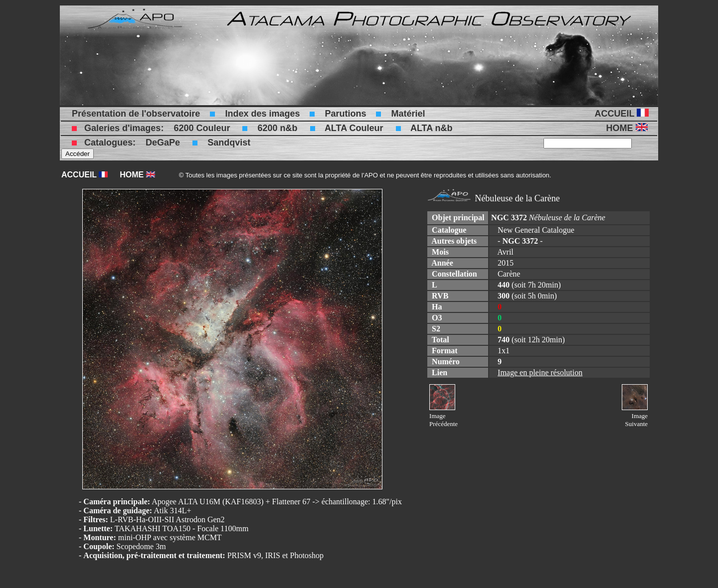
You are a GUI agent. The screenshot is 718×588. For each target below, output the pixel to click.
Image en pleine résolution (540, 372)
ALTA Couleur (354, 128)
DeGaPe (163, 143)
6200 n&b (277, 128)
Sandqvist (229, 143)
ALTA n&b (432, 128)
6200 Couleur (202, 128)
